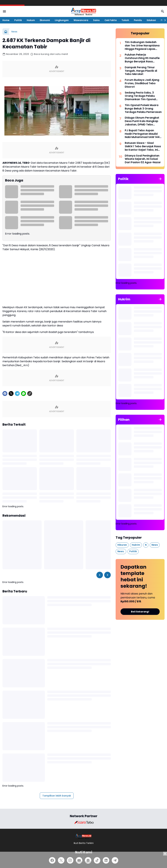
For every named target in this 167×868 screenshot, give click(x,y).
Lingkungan (62, 20)
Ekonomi (45, 20)
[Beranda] (6, 32)
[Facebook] (5, 394)
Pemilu (138, 20)
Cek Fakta (111, 20)
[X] (11, 394)
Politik (18, 20)
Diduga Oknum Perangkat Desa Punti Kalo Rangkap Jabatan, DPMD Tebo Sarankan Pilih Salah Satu (142, 121)
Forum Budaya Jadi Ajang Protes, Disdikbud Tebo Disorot (142, 83)
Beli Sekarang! (140, 612)
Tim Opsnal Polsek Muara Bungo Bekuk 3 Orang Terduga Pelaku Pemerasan (143, 109)
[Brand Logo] (83, 822)
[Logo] (84, 836)
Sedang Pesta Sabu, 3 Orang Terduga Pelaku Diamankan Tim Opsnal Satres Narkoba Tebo (140, 96)
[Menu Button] (4, 11)
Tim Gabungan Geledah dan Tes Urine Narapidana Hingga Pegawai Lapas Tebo (142, 46)
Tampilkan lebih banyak (57, 796)
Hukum (31, 20)
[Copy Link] (30, 394)
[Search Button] (163, 11)
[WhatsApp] (23, 394)
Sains (96, 20)
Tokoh (125, 20)
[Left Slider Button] (100, 575)
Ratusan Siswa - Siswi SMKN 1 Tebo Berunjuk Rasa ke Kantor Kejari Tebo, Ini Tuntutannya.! (143, 146)
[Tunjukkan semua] (160, 179)
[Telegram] (17, 394)
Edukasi (151, 20)
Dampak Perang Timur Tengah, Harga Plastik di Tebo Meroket (141, 71)
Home (6, 20)
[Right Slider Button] (164, 20)
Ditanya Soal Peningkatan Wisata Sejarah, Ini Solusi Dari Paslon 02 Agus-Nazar (143, 159)
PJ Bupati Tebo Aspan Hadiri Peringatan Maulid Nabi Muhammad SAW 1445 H (143, 134)
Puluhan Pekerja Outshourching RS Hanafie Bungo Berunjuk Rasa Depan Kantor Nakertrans (142, 58)
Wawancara (81, 20)
